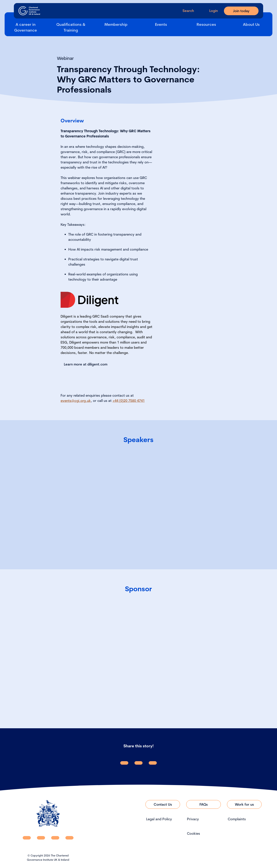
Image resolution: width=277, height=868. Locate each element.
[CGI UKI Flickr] (69, 838)
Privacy (193, 819)
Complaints (237, 819)
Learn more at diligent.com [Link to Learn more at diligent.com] (86, 364)
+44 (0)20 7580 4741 (129, 401)
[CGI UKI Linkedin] (27, 838)
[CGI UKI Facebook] (41, 838)
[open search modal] (185, 11)
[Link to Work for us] (244, 804)
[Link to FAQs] (204, 804)
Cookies (194, 833)
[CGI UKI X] (55, 838)
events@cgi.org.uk (76, 401)
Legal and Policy (159, 819)
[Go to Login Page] (210, 11)
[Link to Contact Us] (163, 804)
